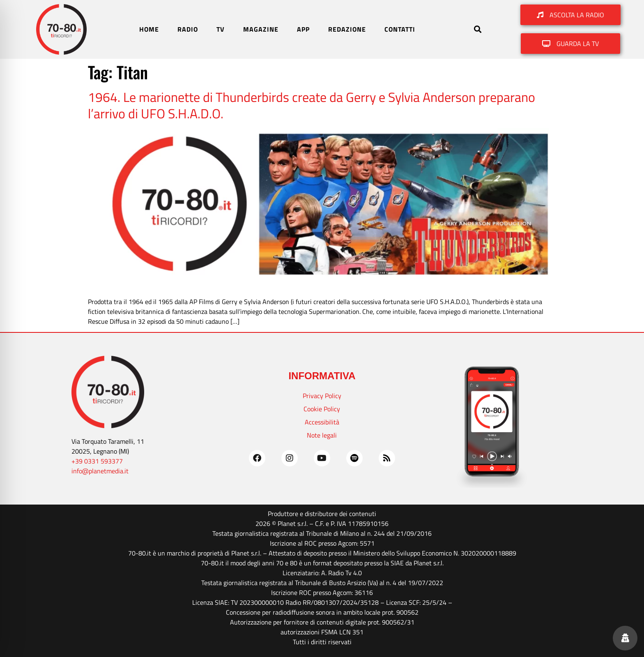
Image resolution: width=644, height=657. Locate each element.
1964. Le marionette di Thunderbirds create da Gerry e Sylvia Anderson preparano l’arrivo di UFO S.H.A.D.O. (312, 105)
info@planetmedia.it (100, 471)
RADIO (188, 29)
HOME (149, 29)
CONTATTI (400, 29)
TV (221, 29)
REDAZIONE (347, 29)
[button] (477, 29)
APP (303, 29)
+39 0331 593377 (97, 461)
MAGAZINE (261, 29)
